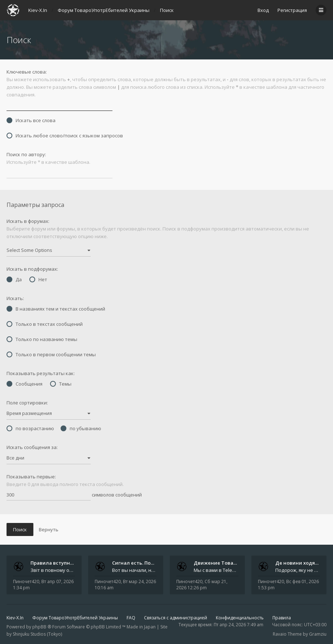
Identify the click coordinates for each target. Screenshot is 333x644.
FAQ (131, 618)
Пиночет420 (26, 581)
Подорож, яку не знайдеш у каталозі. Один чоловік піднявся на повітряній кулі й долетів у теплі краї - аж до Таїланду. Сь (298, 570)
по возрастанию (30, 428)
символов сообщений (74, 495)
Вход (263, 10)
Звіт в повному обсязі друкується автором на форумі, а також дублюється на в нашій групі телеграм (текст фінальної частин (53, 570)
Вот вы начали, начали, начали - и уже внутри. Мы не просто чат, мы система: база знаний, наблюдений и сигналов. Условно (134, 570)
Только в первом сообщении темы (51, 354)
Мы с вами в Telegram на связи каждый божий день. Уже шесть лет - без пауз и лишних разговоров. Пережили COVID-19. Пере (216, 570)
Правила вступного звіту (61, 563)
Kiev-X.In (15, 618)
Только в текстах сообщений (45, 324)
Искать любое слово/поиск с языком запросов (65, 136)
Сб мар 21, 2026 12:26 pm (202, 585)
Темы (61, 384)
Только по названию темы (42, 339)
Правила (282, 618)
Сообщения (24, 384)
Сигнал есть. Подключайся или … (153, 563)
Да (14, 279)
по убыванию (81, 428)
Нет (38, 279)
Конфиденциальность (240, 618)
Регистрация (292, 10)
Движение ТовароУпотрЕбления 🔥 (238, 563)
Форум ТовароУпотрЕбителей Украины (75, 618)
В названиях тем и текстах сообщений (56, 309)
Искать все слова (31, 120)
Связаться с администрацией (176, 618)
